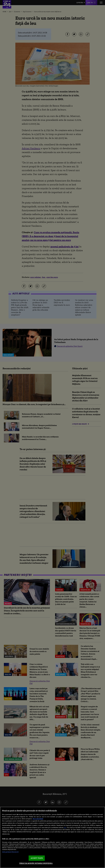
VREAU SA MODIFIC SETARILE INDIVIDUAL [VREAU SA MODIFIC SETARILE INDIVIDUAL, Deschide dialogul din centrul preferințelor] (36, 863)
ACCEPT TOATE (37, 858)
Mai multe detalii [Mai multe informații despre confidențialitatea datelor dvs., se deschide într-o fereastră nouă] (38, 819)
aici (65, 827)
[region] (53, 837)
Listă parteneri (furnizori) (10, 852)
